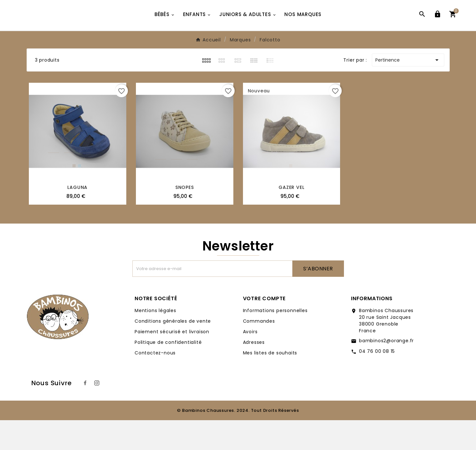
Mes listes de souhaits (270, 383)
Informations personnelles (275, 340)
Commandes (259, 351)
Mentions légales (155, 340)
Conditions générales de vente (173, 351)
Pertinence (408, 90)
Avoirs (250, 361)
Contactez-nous (155, 383)
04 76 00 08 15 (377, 381)
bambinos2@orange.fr (386, 370)
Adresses (254, 372)
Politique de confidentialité (168, 372)
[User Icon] (438, 30)
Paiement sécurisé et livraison (172, 361)
